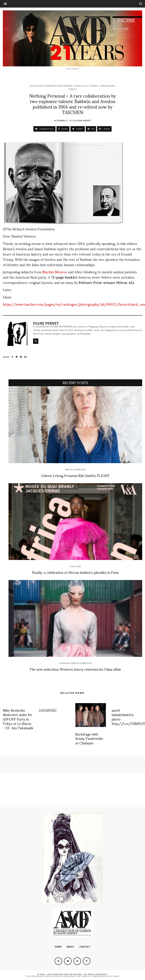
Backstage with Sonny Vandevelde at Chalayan (89, 738)
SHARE (63, 129)
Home (58, 947)
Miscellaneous (75, 470)
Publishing (107, 86)
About (71, 947)
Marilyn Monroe (55, 272)
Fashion (64, 663)
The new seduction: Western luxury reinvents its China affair (75, 669)
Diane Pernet (84, 120)
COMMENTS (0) (44, 129)
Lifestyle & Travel (86, 86)
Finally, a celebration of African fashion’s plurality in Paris (75, 572)
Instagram (65, 86)
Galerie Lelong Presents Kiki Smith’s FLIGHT (75, 475)
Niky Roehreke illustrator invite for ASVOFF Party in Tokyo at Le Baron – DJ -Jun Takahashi (18, 719)
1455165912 (48, 710)
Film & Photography (43, 86)
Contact (85, 947)
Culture (75, 566)
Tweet (72, 89)
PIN (91, 129)
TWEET (78, 129)
